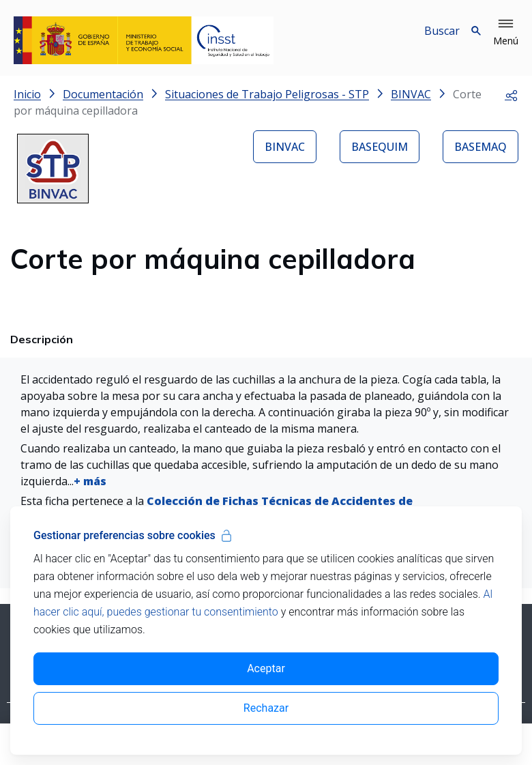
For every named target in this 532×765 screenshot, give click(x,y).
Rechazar (266, 708)
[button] (506, 33)
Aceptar (266, 668)
